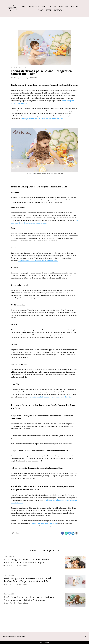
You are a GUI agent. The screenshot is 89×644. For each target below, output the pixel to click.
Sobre (49, 10)
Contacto (21, 636)
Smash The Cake (61, 7)
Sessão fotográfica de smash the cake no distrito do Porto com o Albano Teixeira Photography (29, 599)
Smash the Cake (29, 68)
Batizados (46, 7)
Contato (58, 10)
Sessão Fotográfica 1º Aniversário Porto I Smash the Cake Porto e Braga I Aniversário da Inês (27, 580)
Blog (41, 10)
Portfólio (76, 7)
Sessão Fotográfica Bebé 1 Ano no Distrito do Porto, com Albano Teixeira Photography (26, 561)
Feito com (44, 643)
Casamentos (33, 7)
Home (22, 7)
